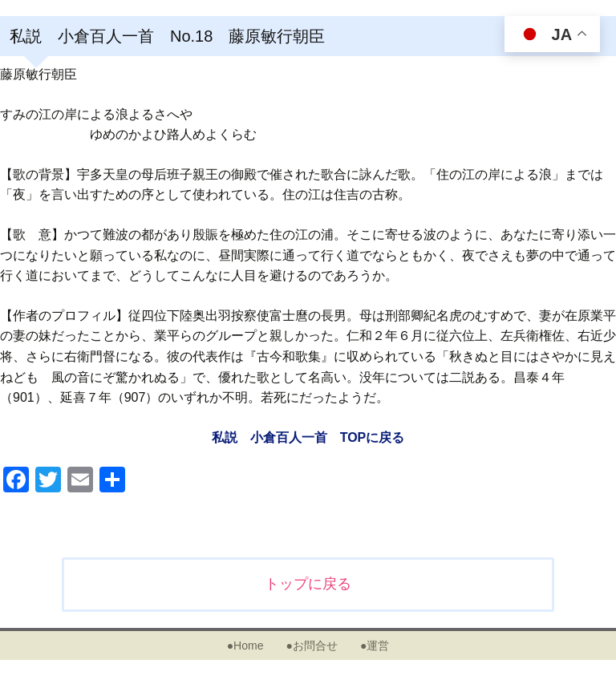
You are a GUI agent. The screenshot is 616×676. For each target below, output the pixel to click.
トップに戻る (308, 584)
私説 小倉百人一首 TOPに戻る (308, 437)
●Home (245, 646)
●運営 (375, 646)
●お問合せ (311, 646)
